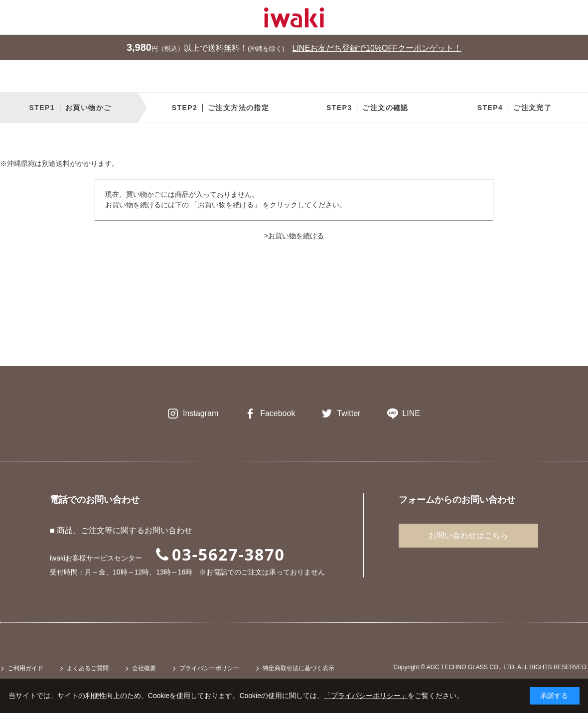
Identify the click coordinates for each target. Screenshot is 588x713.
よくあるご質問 (88, 668)
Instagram (201, 413)
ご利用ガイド (25, 668)
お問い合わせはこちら (468, 535)
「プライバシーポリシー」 (366, 696)
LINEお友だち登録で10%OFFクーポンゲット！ (377, 48)
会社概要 (144, 668)
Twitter (349, 413)
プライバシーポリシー (209, 668)
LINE (411, 413)
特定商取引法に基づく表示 (298, 668)
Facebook (278, 413)
